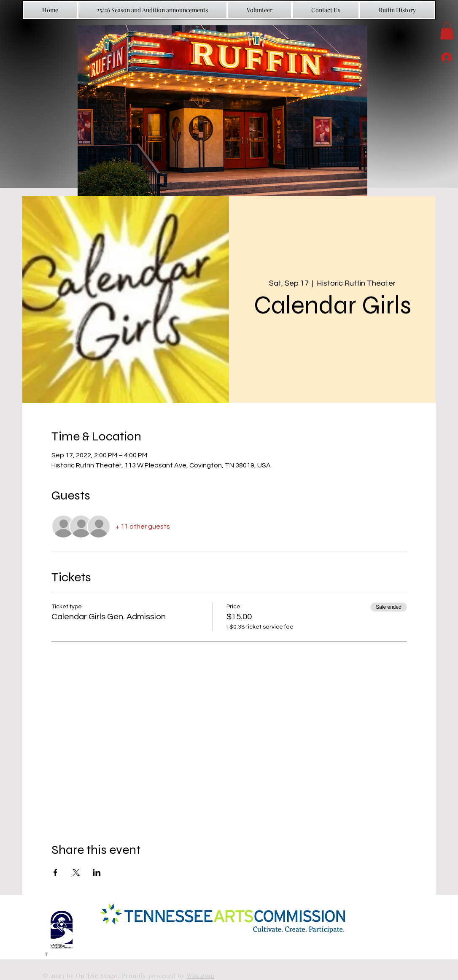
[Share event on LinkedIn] (97, 872)
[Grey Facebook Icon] (46, 953)
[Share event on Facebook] (55, 872)
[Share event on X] (76, 872)
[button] (447, 31)
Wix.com (201, 976)
